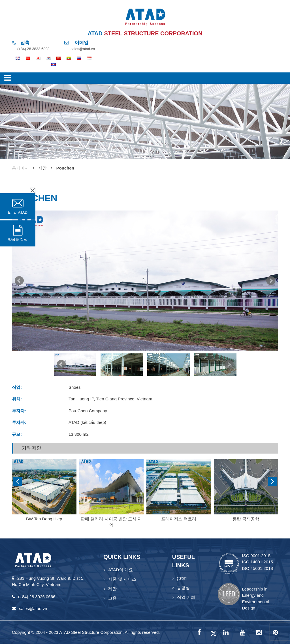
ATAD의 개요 (121, 570)
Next (271, 281)
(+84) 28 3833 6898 (33, 49)
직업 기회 (186, 597)
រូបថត (182, 578)
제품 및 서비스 (122, 579)
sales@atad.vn (83, 49)
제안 (112, 589)
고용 (112, 598)
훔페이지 (20, 168)
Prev (19, 281)
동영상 (183, 588)
